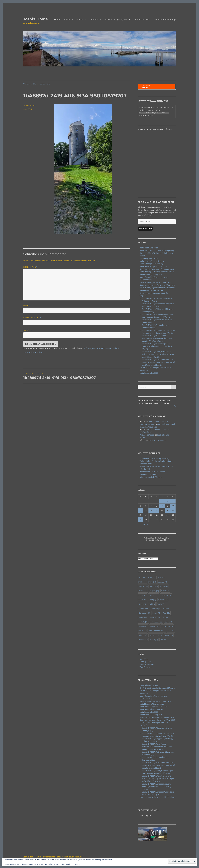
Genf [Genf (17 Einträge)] (152, 600)
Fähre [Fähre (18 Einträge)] (142, 600)
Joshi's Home (36, 19)
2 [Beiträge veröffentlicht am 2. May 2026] (167, 501)
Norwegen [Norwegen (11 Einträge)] (144, 613)
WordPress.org (146, 667)
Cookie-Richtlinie (73, 864)
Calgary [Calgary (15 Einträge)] (154, 591)
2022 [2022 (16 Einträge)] (142, 577)
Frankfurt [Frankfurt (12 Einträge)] (166, 595)
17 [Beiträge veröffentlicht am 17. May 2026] (173, 510)
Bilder (67, 20)
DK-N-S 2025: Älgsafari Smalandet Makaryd (157, 288)
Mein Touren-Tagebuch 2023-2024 (154, 267)
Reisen (80, 20)
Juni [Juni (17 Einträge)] (161, 604)
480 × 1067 (28, 109)
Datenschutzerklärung (164, 20)
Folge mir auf (146, 87)
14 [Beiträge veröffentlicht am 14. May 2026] (157, 510)
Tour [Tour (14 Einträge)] (171, 631)
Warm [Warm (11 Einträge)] (169, 635)
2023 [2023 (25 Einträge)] (151, 577)
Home (57, 20)
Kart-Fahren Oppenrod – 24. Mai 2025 (155, 283)
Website (28, 330)
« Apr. (145, 524)
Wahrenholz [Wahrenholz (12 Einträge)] (156, 635)
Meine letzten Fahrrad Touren (152, 261)
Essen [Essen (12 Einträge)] (142, 595)
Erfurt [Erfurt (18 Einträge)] (165, 591)
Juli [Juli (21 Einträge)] (152, 604)
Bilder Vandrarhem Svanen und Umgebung (157, 251)
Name (27, 305)
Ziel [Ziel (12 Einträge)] (163, 640)
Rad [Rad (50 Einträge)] (166, 613)
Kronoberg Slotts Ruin (149, 259)
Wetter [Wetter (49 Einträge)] (143, 640)
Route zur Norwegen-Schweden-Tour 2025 (157, 285)
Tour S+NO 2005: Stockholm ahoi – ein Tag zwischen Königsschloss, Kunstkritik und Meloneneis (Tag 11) (159, 362)
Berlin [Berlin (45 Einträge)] (143, 591)
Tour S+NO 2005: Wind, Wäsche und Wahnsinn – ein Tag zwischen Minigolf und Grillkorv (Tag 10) (158, 354)
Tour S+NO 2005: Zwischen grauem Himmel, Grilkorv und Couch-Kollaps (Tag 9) (157, 346)
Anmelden (144, 659)
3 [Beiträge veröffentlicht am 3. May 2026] (173, 501)
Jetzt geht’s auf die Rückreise (151, 477)
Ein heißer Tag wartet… (157, 440)
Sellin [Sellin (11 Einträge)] (169, 622)
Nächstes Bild (44, 84)
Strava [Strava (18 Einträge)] (143, 631)
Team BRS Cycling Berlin (117, 20)
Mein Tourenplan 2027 (149, 373)
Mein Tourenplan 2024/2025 (151, 264)
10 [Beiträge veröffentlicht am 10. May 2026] (173, 506)
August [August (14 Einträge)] (143, 586)
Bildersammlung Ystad (149, 248)
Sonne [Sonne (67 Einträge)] (143, 626)
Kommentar (30, 267)
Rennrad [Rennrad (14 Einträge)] (155, 617)
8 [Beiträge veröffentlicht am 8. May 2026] (162, 506)
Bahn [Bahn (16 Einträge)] (164, 586)
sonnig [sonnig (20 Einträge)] (154, 626)
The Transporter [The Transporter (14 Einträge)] (157, 631)
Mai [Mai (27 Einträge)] (166, 609)
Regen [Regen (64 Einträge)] (143, 617)
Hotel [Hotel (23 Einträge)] (142, 604)
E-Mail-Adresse (32, 318)
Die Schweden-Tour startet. (159, 422)
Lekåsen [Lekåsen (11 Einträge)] (156, 609)
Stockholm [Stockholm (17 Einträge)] (167, 626)
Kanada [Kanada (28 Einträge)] (143, 609)
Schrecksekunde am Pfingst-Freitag (154, 459)
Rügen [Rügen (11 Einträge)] (167, 617)
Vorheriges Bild (30, 84)
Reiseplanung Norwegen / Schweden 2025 (157, 269)
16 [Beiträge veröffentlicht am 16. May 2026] (167, 510)
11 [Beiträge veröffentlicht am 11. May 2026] (140, 510)
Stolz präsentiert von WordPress (70, 857)
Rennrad (94, 20)
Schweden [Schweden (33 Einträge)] (156, 622)
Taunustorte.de (141, 20)
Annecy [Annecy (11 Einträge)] (163, 582)
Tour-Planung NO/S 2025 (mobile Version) (157, 272)
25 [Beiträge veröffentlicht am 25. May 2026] (140, 520)
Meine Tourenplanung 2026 (151, 275)
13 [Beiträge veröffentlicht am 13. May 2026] (151, 510)
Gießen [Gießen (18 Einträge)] (163, 600)
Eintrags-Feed (145, 662)
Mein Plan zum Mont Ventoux (152, 290)
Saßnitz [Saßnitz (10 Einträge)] (143, 622)
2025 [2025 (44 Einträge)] (142, 582)
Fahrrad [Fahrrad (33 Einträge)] (154, 595)
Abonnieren (145, 229)
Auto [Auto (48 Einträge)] (154, 586)
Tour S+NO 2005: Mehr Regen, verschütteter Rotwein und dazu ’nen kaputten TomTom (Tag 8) (157, 338)
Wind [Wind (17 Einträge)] (154, 640)
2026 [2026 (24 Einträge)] (152, 582)
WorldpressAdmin (147, 424)
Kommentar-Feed (147, 665)
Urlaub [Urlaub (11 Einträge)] (143, 635)
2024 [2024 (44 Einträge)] (161, 577)
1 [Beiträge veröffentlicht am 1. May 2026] (162, 501)
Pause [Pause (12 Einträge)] (156, 613)
